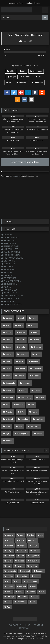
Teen (20, 426)
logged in (17, 176)
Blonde (8, 333)
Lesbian (37, 390)
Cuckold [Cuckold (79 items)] (36, 551)
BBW (8, 325)
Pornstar (9, 412)
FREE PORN (8, 301)
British (11, 71)
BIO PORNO (8, 261)
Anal (22, 318)
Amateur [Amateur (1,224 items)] (10, 535)
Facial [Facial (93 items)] (9, 561)
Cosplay (22, 347)
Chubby (36, 340)
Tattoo (8, 426)
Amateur (9, 318)
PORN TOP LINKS (11, 255)
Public (34, 412)
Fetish (8, 369)
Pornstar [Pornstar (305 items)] (22, 586)
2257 (28, 625)
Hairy (8, 376)
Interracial (26, 383)
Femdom (35, 361)
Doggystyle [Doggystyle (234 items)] (34, 556)
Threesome (36, 71)
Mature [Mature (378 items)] (37, 576)
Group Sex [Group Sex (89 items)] (34, 561)
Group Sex (37, 369)
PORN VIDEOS (9, 290)
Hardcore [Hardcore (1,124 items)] (33, 566)
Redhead (9, 419)
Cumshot (23, 354)
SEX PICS (7, 267)
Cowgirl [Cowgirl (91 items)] (10, 551)
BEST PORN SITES (11, 304)
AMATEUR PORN (10, 246)
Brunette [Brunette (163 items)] (10, 546)
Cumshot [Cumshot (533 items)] (10, 556)
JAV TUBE (7, 275)
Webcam (9, 441)
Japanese (9, 390)
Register (37, 3)
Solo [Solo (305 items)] (43, 592)
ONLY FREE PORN (11, 281)
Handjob (21, 376)
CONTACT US (15, 625)
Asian (34, 318)
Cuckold (9, 354)
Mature (42, 398)
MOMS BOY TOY (10, 299)
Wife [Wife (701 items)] (8, 607)
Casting (9, 340)
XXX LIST (7, 287)
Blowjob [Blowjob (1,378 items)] (33, 540)
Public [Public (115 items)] (9, 592)
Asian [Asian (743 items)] (31, 535)
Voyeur (39, 434)
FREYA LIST (8, 241)
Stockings (21, 83)
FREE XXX (7, 235)
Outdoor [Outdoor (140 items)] (10, 586)
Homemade (10, 383)
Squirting (24, 419)
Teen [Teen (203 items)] (8, 602)
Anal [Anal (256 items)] (21, 535)
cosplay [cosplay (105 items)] (23, 546)
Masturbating (26, 398)
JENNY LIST (8, 264)
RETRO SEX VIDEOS (12, 258)
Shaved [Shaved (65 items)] (32, 592)
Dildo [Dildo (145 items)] (22, 556)
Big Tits (33, 325)
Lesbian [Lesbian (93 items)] (10, 576)
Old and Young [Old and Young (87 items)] (31, 581)
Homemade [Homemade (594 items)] (11, 571)
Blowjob (12, 77)
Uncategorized (23, 434)
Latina (24, 390)
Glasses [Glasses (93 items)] (21, 561)
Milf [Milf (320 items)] (8, 581)
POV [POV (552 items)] (34, 586)
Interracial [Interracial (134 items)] (26, 571)
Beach (20, 325)
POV (22, 412)
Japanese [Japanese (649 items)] (40, 571)
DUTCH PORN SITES (12, 296)
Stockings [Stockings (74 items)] (10, 597)
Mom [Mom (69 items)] (17, 581)
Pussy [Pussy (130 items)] (20, 592)
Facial (21, 361)
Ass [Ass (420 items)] (41, 535)
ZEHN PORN (8, 270)
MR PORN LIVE (10, 249)
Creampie (37, 347)
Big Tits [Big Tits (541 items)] (9, 540)
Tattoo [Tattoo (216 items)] (36, 597)
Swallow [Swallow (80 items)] (24, 597)
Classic (8, 347)
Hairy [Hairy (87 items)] (9, 566)
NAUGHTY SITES (10, 252)
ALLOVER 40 (8, 243)
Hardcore (26, 77)
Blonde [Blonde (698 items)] (21, 540)
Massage (9, 398)
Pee (32, 405)
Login (28, 3)
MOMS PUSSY (9, 293)
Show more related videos (25, 162)
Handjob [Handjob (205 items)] (20, 566)
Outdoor (19, 405)
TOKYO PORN (9, 284)
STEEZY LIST (9, 278)
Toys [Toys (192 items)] (34, 602)
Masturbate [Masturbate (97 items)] (23, 576)
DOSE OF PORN (10, 238)
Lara (39, 77)
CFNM (22, 340)
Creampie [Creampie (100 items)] (22, 551)
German (22, 369)
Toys (7, 434)
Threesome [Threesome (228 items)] (21, 602)
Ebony (8, 361)
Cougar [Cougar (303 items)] (35, 546)
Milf (22, 71)
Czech (37, 354)
